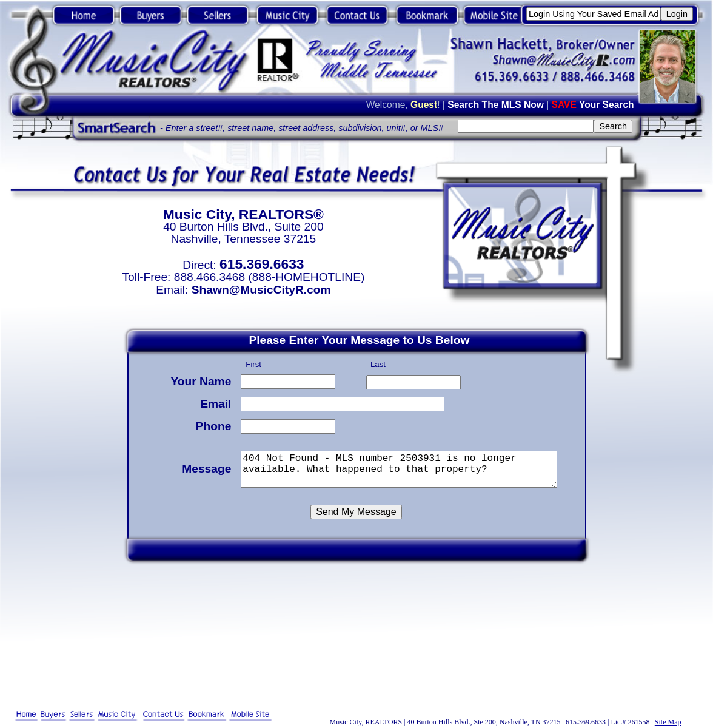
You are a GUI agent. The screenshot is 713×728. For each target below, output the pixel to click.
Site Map (668, 722)
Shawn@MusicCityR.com (261, 290)
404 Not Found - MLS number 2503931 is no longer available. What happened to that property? (401, 467)
